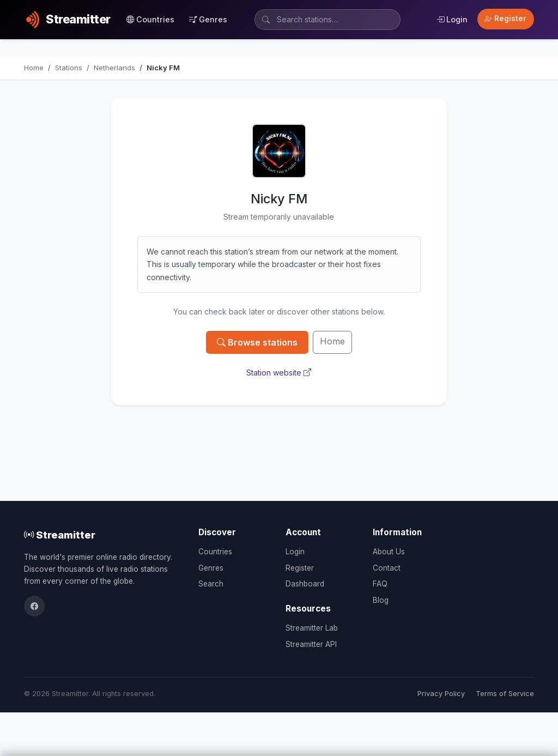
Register (505, 19)
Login (452, 19)
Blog (381, 600)
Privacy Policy (441, 694)
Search (211, 584)
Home (332, 341)
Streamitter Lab (312, 628)
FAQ (380, 584)
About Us (389, 552)
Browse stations (257, 342)
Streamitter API (311, 644)
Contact (387, 568)
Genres (208, 19)
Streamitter (60, 535)
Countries (150, 19)
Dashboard (305, 584)
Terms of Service (505, 694)
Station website (279, 373)
